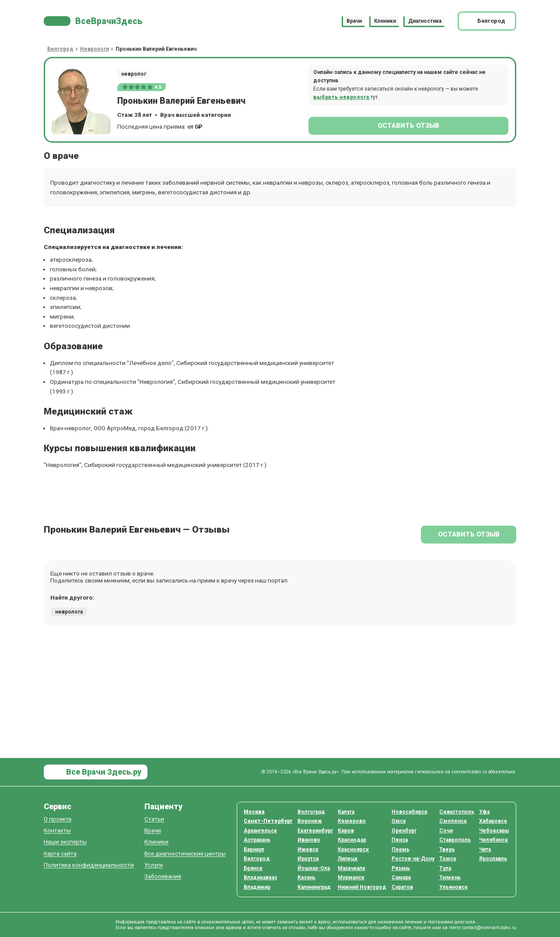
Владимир (257, 887)
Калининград (314, 887)
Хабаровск (493, 821)
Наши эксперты (65, 842)
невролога (69, 612)
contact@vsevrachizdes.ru (489, 928)
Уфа (484, 812)
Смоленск (453, 821)
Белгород (257, 859)
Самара (401, 877)
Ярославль (493, 859)
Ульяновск (453, 887)
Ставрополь (455, 840)
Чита (485, 849)
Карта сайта (60, 854)
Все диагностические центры (185, 854)
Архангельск (260, 831)
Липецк (348, 859)
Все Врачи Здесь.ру (103, 772)
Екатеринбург (315, 831)
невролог (134, 74)
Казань (306, 877)
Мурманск (351, 877)
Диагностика (425, 21)
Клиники (385, 21)
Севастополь (457, 812)
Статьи (154, 819)
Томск (448, 859)
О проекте (58, 819)
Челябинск (493, 840)
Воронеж (310, 821)
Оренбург (404, 831)
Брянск (253, 868)
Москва (254, 812)
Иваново (309, 840)
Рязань (401, 868)
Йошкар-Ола (314, 868)
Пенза (400, 840)
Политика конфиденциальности (89, 865)
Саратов (402, 887)
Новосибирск (409, 812)
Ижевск (308, 849)
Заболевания (163, 876)
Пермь (401, 849)
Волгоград (311, 812)
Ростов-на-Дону (413, 859)
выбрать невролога (342, 97)
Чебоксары (494, 831)
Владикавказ (261, 877)
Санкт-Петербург (268, 821)
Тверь (447, 849)
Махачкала (351, 868)
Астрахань (257, 840)
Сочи (446, 831)
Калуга (346, 812)
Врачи (354, 21)
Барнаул (254, 849)
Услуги (154, 865)
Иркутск (308, 859)
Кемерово (352, 821)
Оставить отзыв (408, 126)
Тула (445, 868)
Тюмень (450, 877)
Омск (399, 821)
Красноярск (353, 849)
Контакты (57, 830)
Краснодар (352, 840)
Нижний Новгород (362, 887)
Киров (346, 831)
